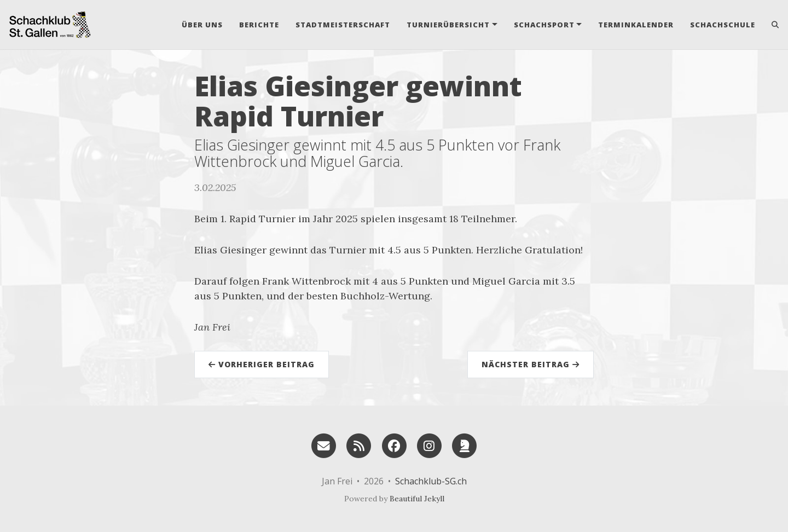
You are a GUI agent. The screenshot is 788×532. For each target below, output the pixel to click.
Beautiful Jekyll (417, 499)
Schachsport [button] (544, 25)
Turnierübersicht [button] (448, 25)
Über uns (202, 25)
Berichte (259, 25)
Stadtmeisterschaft (343, 25)
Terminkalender (636, 25)
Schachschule (723, 25)
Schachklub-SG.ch (431, 481)
